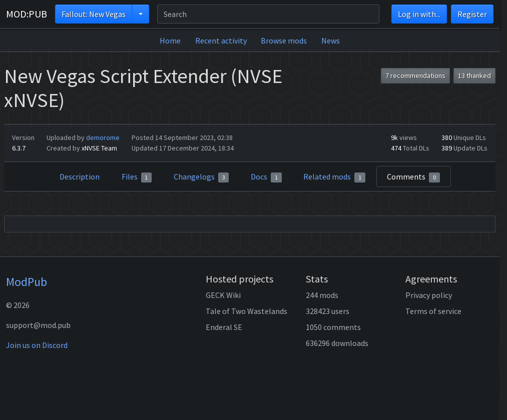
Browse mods (284, 40)
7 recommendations (415, 75)
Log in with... (419, 14)
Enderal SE (224, 327)
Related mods (334, 177)
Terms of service (433, 311)
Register (472, 14)
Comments (413, 177)
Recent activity (221, 40)
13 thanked (474, 75)
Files (137, 177)
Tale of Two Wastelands (246, 311)
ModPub (27, 282)
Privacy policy (429, 295)
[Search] (268, 14)
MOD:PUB (27, 14)
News (331, 40)
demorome (103, 137)
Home (170, 40)
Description (80, 176)
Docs (266, 177)
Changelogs (201, 177)
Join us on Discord (37, 345)
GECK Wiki (223, 295)
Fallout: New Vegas (94, 14)
